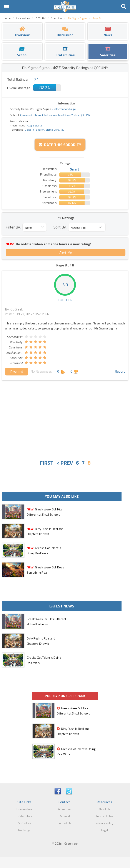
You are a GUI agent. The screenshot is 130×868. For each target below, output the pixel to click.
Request (64, 816)
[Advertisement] (65, 417)
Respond (17, 372)
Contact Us (64, 823)
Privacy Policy (104, 823)
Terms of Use (104, 816)
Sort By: (60, 227)
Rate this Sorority (60, 145)
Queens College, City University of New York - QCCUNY (55, 115)
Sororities (24, 823)
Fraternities (24, 816)
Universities (24, 809)
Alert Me (66, 252)
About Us (104, 809)
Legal (104, 830)
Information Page (65, 109)
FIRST (47, 463)
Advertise (64, 809)
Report (120, 371)
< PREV (65, 463)
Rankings (24, 830)
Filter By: (13, 227)
